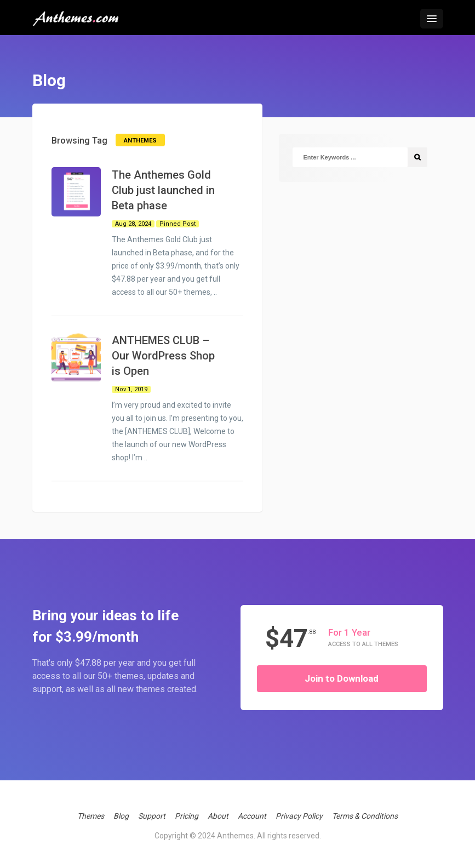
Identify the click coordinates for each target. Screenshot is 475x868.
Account (252, 816)
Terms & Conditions (365, 816)
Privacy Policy (299, 816)
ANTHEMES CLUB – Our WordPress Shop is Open (163, 356)
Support (152, 816)
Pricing (187, 816)
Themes (91, 816)
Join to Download (342, 678)
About (218, 816)
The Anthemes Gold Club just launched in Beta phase (163, 190)
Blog (121, 816)
